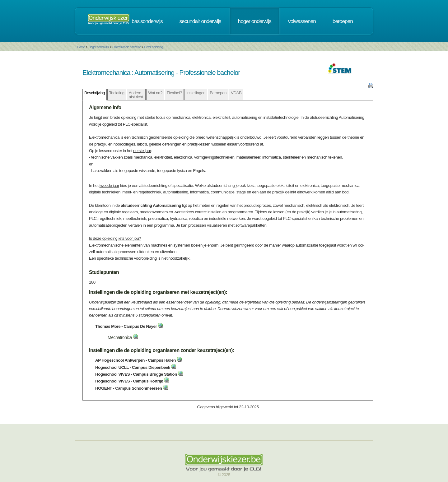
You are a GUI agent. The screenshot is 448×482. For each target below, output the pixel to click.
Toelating (117, 93)
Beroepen (218, 93)
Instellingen (196, 93)
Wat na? (155, 93)
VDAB (236, 93)
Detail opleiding (153, 47)
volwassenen (302, 21)
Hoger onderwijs (98, 47)
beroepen (343, 21)
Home (81, 47)
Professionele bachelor (126, 47)
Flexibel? (174, 93)
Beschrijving (95, 93)
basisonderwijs (147, 21)
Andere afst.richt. (136, 95)
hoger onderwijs (255, 21)
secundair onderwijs (200, 21)
